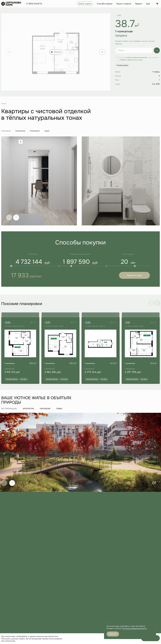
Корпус (118, 72)
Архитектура (28, 409)
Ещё (148, 4)
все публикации (9, 409)
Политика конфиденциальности (134, 628)
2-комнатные (20, 131)
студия (47, 131)
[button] (157, 303)
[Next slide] (102, 52)
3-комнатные (35, 131)
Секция (118, 76)
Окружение (45, 409)
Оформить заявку (134, 275)
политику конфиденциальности (136, 57)
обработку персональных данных (131, 60)
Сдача (118, 84)
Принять (113, 634)
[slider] (11, 266)
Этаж (117, 80)
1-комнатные (6, 131)
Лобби (59, 409)
